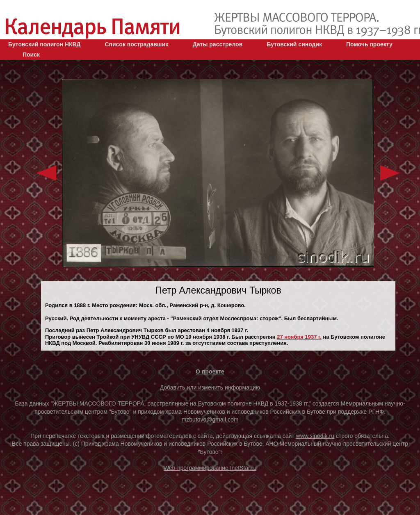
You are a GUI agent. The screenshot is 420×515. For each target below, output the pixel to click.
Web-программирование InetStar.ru (210, 468)
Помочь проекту (369, 44)
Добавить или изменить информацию (210, 387)
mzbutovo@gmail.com (210, 419)
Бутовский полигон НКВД (44, 44)
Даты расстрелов (218, 44)
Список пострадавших (137, 44)
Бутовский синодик (294, 44)
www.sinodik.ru (315, 436)
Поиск (31, 55)
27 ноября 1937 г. (299, 337)
